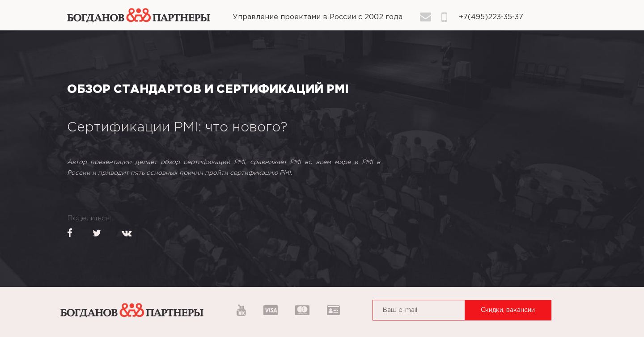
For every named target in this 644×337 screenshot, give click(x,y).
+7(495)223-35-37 (491, 17)
